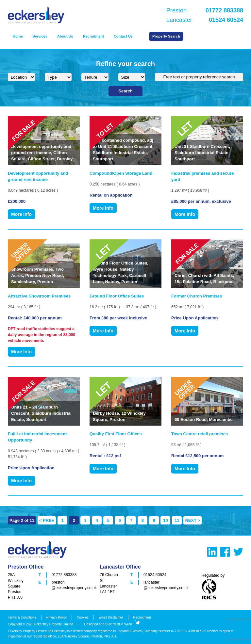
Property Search (166, 36)
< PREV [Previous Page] (47, 520)
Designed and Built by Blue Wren (112, 624)
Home (18, 36)
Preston (205, 10)
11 (177, 520)
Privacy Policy (57, 617)
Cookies (83, 617)
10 (165, 520)
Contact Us (123, 36)
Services (40, 36)
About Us (65, 36)
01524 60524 (155, 575)
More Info (21, 214)
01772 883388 (64, 575)
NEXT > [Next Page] (192, 520)
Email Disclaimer (111, 617)
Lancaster (205, 20)
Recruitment (93, 36)
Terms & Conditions (22, 617)
